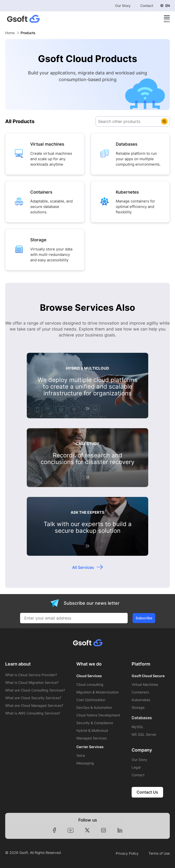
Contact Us (147, 792)
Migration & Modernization (98, 692)
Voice (81, 756)
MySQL (138, 727)
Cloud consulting (90, 685)
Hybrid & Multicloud (92, 731)
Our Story (123, 6)
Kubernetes (141, 700)
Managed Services (91, 738)
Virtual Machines (145, 685)
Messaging (85, 763)
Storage (138, 708)
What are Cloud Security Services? (33, 698)
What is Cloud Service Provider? (31, 675)
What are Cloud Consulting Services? (35, 690)
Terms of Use (159, 853)
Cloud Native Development (98, 715)
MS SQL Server (144, 734)
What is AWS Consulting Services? (33, 713)
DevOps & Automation (94, 708)
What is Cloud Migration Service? (32, 683)
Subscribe (144, 618)
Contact (147, 6)
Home (10, 33)
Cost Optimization (91, 700)
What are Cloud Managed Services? (34, 706)
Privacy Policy (127, 853)
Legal (136, 767)
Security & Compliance (95, 723)
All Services (83, 567)
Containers (140, 692)
